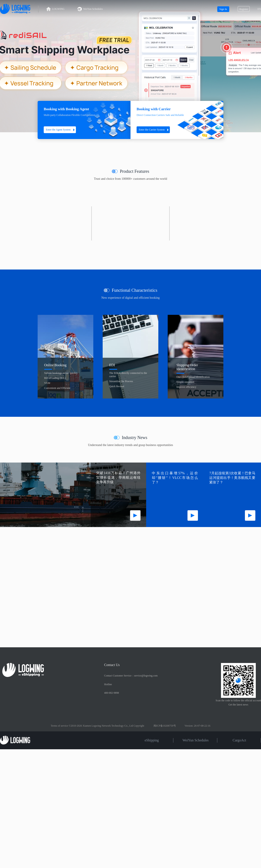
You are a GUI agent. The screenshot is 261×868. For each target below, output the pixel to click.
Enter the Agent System (61, 130)
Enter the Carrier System (154, 130)
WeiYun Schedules (90, 9)
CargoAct (239, 740)
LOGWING (55, 9)
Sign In (223, 9)
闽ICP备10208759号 (165, 726)
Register (244, 9)
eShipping (152, 740)
